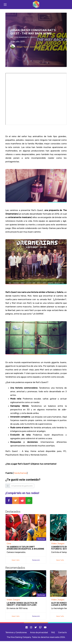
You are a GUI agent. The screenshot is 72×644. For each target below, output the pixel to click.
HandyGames (20, 473)
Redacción (36, 560)
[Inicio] (36, 5)
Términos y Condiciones (16, 632)
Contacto (62, 632)
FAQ (53, 632)
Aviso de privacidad (39, 632)
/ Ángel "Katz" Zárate (23, 47)
